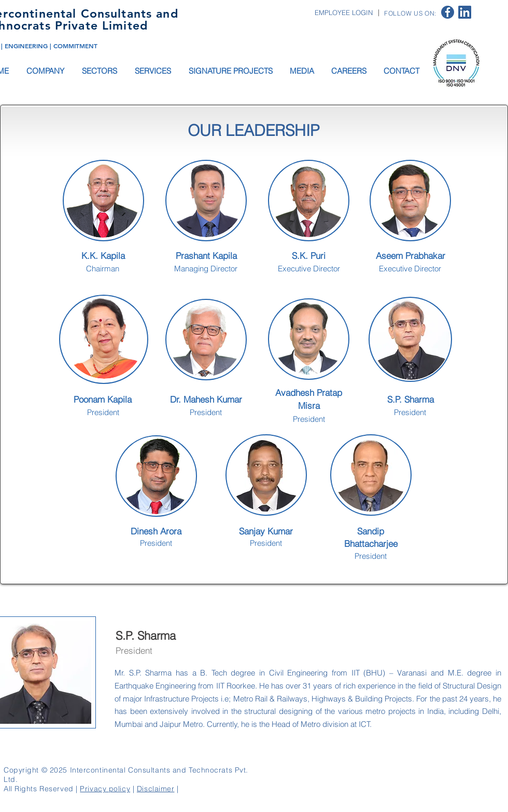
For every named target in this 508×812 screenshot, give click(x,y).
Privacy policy (105, 789)
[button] (46, 71)
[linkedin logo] (465, 12)
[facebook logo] (448, 12)
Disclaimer (156, 789)
